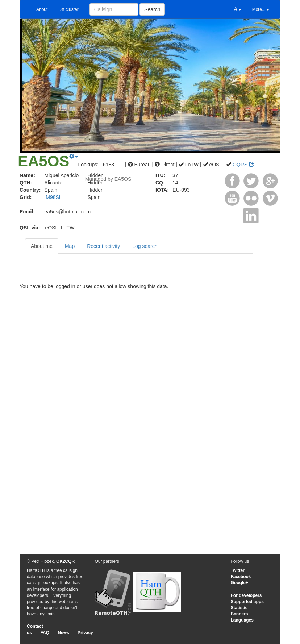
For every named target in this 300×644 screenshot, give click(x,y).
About (42, 9)
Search (152, 9)
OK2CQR (65, 561)
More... (261, 9)
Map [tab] (70, 246)
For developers (246, 595)
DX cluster (68, 9)
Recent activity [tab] (103, 246)
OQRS (243, 165)
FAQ (45, 633)
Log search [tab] (145, 246)
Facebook (241, 577)
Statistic (239, 608)
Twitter (238, 570)
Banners (239, 614)
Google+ (239, 583)
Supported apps (247, 602)
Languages (242, 620)
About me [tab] (42, 246)
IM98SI (52, 197)
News (63, 633)
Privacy (85, 633)
